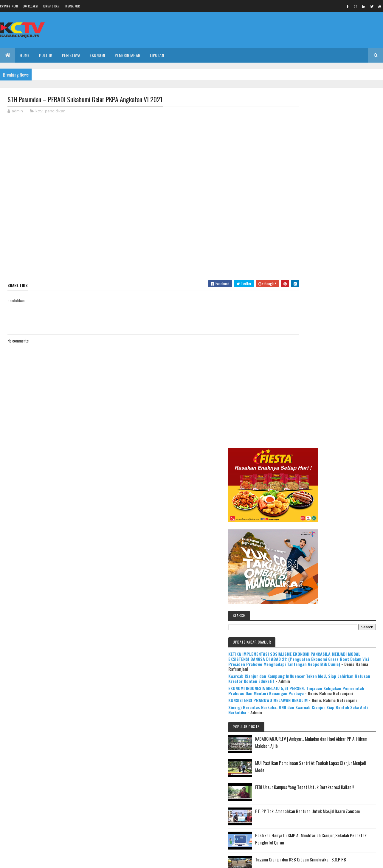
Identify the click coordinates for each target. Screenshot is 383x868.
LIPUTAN (157, 55)
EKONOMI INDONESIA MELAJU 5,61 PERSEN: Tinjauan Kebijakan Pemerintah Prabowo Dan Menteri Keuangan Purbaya (333, 349)
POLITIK (46, 55)
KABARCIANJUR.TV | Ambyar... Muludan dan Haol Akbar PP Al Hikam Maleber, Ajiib (343, 421)
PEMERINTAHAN (128, 55)
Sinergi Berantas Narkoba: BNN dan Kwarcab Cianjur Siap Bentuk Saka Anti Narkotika (332, 380)
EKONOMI (97, 55)
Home (25, 55)
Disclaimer (73, 6)
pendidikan (55, 111)
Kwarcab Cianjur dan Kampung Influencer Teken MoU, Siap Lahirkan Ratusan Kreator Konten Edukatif (331, 332)
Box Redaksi (30, 6)
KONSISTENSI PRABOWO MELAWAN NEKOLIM (331, 366)
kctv (39, 111)
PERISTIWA (71, 55)
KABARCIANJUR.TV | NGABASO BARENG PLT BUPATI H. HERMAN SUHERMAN (345, 577)
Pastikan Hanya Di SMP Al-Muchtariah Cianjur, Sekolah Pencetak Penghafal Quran (342, 525)
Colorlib (30, 860)
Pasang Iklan (9, 6)
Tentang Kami (52, 6)
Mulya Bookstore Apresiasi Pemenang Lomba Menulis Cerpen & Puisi (346, 605)
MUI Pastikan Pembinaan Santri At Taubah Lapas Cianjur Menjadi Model (345, 449)
